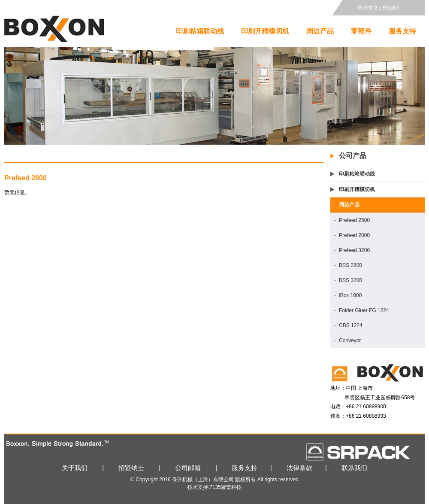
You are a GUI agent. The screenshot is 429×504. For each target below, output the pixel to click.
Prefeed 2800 (354, 235)
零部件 (361, 31)
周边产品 (320, 31)
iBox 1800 (350, 295)
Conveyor (350, 340)
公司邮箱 (188, 468)
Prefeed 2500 (354, 220)
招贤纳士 (131, 468)
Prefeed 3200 (354, 250)
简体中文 (368, 8)
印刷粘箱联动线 (200, 31)
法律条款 (299, 468)
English (391, 8)
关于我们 (75, 468)
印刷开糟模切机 (265, 31)
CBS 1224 (351, 325)
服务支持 (402, 31)
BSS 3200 (350, 280)
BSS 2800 (350, 265)
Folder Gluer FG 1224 (364, 310)
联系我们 (354, 468)
